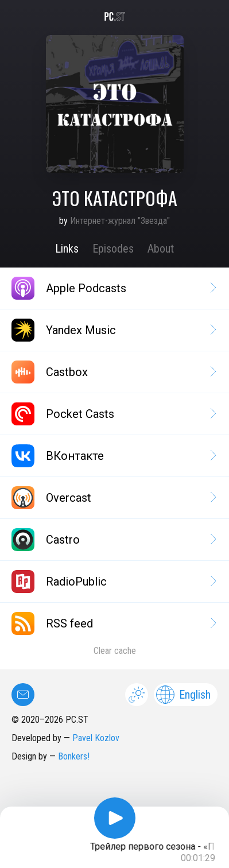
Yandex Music (113, 330)
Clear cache (115, 651)
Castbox (113, 372)
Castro (113, 540)
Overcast (113, 498)
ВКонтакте (113, 456)
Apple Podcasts (113, 288)
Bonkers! (74, 756)
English (183, 695)
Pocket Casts (113, 414)
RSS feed (113, 623)
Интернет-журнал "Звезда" (120, 221)
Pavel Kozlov (96, 738)
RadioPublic (113, 582)
